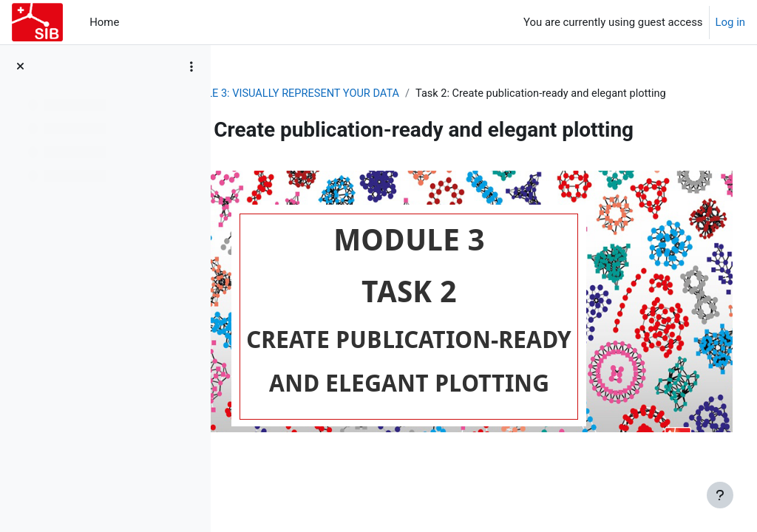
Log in (730, 22)
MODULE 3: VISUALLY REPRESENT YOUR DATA (428, 94)
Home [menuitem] (104, 22)
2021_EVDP (268, 94)
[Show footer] (720, 495)
